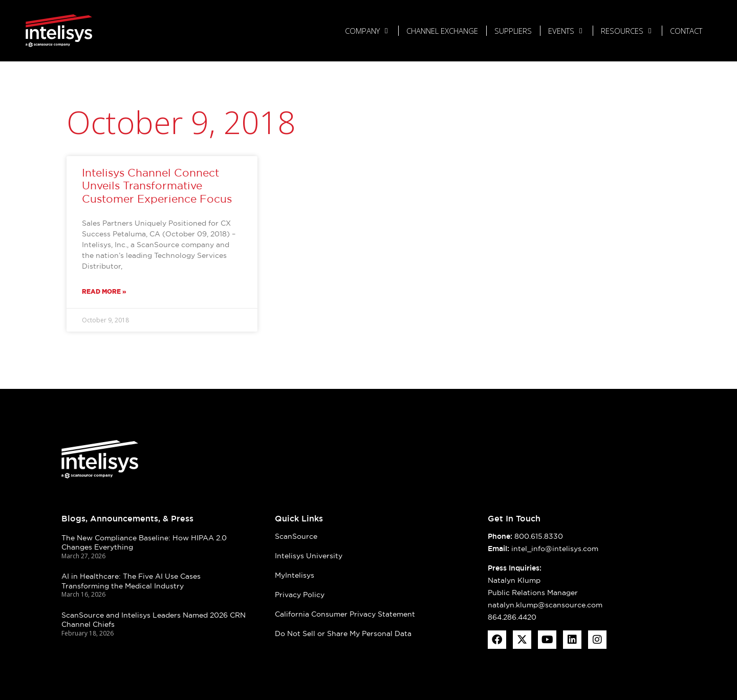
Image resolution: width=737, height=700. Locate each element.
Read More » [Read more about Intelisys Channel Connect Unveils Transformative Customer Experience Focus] (104, 291)
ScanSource (296, 536)
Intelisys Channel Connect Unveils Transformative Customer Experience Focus (157, 185)
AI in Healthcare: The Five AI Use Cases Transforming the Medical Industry (131, 581)
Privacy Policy (300, 595)
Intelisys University (309, 556)
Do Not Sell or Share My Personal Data (343, 633)
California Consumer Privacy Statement (345, 614)
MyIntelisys (295, 575)
